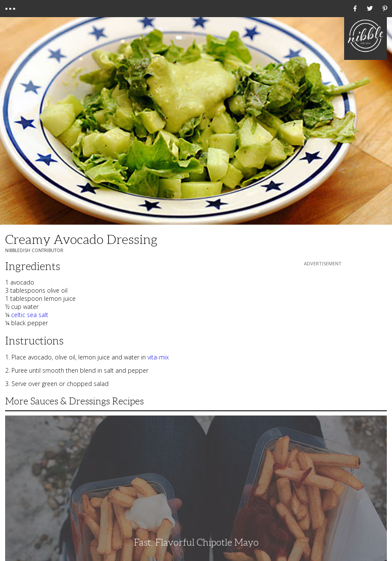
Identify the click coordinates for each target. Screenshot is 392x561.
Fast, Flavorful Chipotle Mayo (196, 542)
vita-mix (158, 357)
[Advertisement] (323, 321)
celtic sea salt (30, 315)
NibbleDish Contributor (34, 250)
